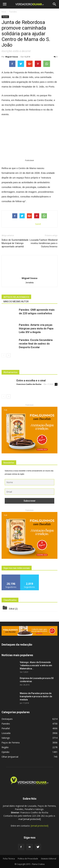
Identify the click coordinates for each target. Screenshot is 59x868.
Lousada (6, 733)
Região (5, 747)
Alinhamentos (10, 372)
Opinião (6, 752)
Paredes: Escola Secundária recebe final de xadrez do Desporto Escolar (36, 344)
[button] (55, 4)
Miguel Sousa (12, 57)
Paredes (5, 17)
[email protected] (32, 819)
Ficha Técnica (9, 859)
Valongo (6, 738)
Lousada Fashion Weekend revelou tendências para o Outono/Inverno (44, 243)
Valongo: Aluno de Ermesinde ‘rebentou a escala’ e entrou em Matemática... (36, 665)
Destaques (7, 719)
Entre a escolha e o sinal (31, 380)
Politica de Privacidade (28, 859)
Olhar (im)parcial (10, 757)
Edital (12, 609)
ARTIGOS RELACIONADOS (16, 297)
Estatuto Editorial (49, 859)
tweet (38, 224)
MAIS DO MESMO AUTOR (16, 302)
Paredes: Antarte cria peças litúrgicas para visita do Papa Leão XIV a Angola (36, 328)
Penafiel (6, 728)
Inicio (4, 12)
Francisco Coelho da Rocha (29, 384)
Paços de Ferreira (11, 743)
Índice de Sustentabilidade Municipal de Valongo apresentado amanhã (15, 243)
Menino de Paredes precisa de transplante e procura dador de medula (36, 696)
